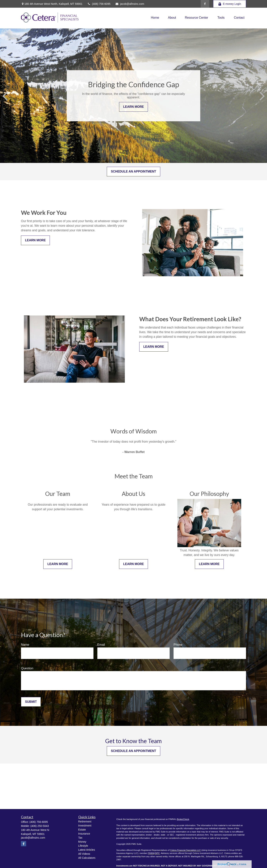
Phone (178, 645)
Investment (85, 826)
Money (82, 842)
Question (27, 668)
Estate (82, 830)
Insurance (84, 834)
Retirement (85, 822)
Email (101, 645)
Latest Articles (87, 850)
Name (25, 645)
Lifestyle (83, 846)
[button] (155, 18)
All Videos (84, 854)
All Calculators (87, 858)
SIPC (157, 853)
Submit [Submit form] (31, 702)
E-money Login (230, 4)
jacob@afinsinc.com (130, 4)
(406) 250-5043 (40, 826)
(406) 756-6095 (99, 4)
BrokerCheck (183, 819)
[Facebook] (205, 4)
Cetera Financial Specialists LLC (186, 850)
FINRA (151, 853)
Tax (80, 838)
